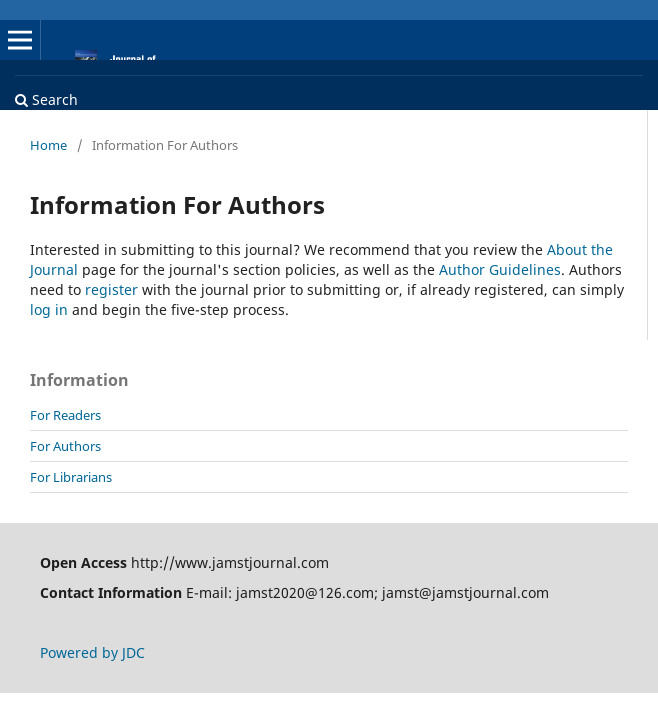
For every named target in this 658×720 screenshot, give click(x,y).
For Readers (65, 415)
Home (48, 145)
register (111, 289)
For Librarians (71, 477)
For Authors (65, 446)
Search (46, 99)
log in (49, 309)
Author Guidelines (500, 269)
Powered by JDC (92, 652)
